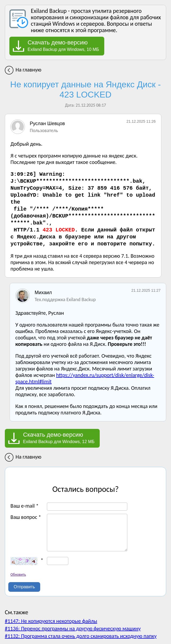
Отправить (24, 587)
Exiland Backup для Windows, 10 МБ (63, 46)
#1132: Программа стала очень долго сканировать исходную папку (81, 636)
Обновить (18, 574)
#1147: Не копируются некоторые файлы (51, 621)
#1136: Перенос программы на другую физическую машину (73, 628)
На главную (28, 70)
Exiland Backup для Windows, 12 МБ (59, 438)
